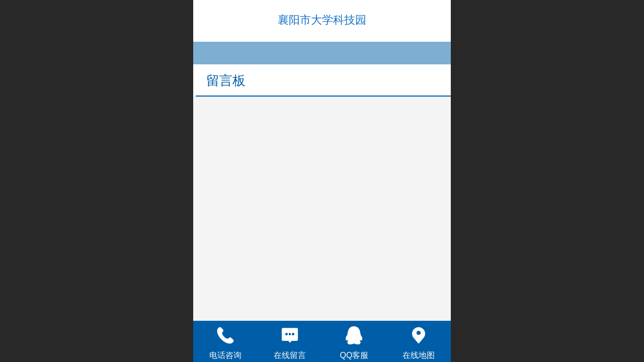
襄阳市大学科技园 (322, 20)
